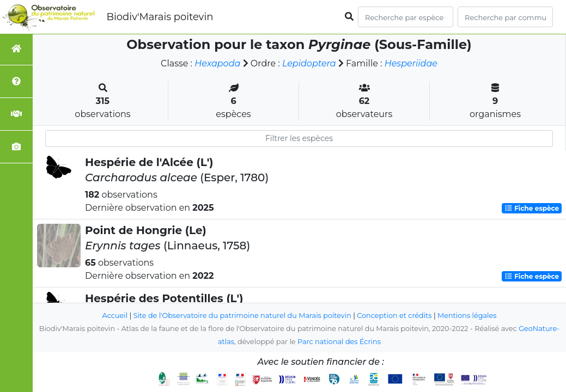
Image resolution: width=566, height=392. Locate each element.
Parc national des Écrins (339, 342)
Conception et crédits (394, 316)
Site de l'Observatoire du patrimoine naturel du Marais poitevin (242, 316)
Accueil (115, 316)
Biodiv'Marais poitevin (160, 17)
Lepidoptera (309, 63)
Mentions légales (467, 316)
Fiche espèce (532, 208)
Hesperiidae (411, 63)
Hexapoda (217, 63)
